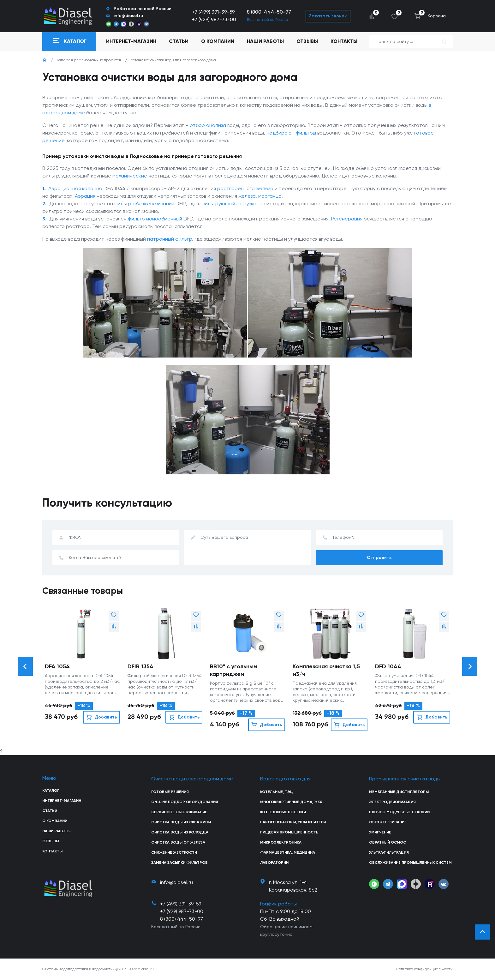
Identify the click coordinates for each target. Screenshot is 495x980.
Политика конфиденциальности (424, 969)
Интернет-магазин (62, 801)
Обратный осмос (388, 843)
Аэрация (85, 196)
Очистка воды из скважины (181, 822)
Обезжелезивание (388, 822)
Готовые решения (170, 792)
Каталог (51, 791)
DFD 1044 (388, 667)
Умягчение (380, 833)
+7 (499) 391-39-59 (213, 12)
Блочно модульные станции (399, 812)
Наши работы (265, 42)
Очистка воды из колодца (180, 833)
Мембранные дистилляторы (399, 792)
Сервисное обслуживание (179, 812)
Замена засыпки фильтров (179, 863)
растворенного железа (245, 189)
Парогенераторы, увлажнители (293, 822)
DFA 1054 (57, 667)
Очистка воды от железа (178, 843)
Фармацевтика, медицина (288, 853)
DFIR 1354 (140, 667)
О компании (218, 42)
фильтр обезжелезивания (144, 204)
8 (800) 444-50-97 (269, 12)
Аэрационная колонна (75, 189)
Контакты (344, 42)
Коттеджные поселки (283, 812)
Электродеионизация (392, 802)
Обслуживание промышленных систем (410, 863)
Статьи (179, 42)
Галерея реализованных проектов (89, 60)
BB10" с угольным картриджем (233, 670)
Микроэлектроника (281, 843)
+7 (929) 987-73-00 (214, 20)
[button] (25, 666)
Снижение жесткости (174, 853)
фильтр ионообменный (155, 219)
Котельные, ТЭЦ (277, 792)
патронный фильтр (170, 239)
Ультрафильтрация (389, 853)
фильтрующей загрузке (229, 204)
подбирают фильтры (291, 133)
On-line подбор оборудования (185, 802)
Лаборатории (274, 863)
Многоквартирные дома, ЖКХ (291, 802)
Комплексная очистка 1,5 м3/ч (326, 670)
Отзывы (307, 42)
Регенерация (347, 219)
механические (130, 176)
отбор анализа (208, 126)
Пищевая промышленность (289, 833)
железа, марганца (260, 196)
